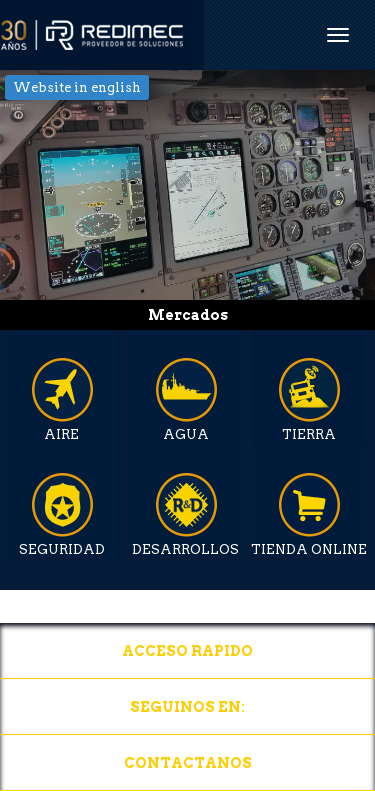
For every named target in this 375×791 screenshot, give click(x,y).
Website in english (77, 87)
